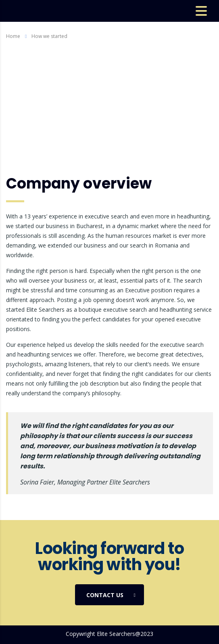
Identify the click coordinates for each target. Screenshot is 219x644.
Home (13, 36)
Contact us (111, 595)
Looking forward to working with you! (109, 556)
